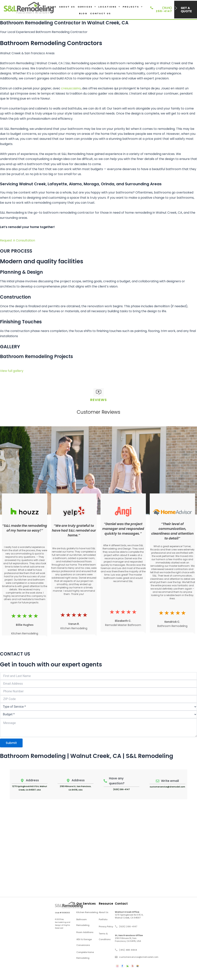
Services (87, 7)
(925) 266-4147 (164, 9)
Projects (133, 7)
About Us (67, 7)
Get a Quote (186, 10)
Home (52, 7)
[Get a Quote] (176, 8)
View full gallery (12, 371)
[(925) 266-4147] (152, 8)
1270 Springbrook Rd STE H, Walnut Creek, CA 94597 (129, 915)
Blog (83, 13)
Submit (11, 743)
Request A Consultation (18, 240)
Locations (109, 7)
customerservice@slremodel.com (167, 787)
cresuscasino (71, 88)
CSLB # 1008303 (62, 913)
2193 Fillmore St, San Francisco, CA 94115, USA (129, 938)
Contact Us (101, 13)
